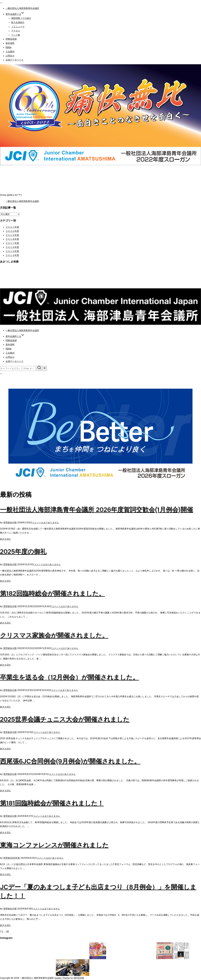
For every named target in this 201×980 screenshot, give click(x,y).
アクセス (16, 31)
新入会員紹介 (18, 22)
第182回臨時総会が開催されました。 (52, 594)
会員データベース (15, 60)
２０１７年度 (12, 243)
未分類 (13, 522)
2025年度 (15, 858)
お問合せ (10, 56)
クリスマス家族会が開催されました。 (54, 635)
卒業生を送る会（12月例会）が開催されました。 (69, 677)
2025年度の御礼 (23, 552)
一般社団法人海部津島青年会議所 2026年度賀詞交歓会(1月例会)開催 (97, 510)
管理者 (7, 522)
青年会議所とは (15, 14)
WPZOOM (79, 978)
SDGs (9, 47)
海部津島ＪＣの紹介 (21, 18)
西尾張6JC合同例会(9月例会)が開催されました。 (70, 761)
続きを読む (6, 539)
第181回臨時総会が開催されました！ (52, 803)
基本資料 (10, 43)
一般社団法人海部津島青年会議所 (22, 8)
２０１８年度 (12, 239)
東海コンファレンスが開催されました (54, 845)
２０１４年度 (12, 255)
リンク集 (16, 35)
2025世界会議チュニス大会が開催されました (65, 719)
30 (8, 931)
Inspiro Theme (62, 978)
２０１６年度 (12, 247)
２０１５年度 (12, 251)
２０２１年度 (12, 227)
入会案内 (10, 52)
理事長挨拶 (11, 39)
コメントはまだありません (46, 522)
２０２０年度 (12, 231)
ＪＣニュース (18, 27)
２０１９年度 (12, 235)
